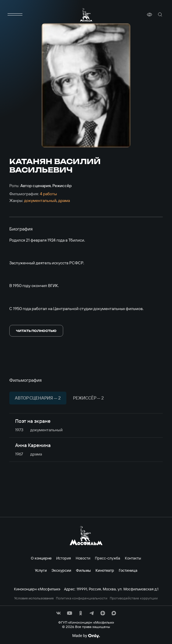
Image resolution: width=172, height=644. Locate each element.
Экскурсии (61, 570)
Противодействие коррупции (134, 598)
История (64, 558)
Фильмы (83, 570)
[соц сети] (58, 613)
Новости (83, 558)
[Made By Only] (86, 636)
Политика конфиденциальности (82, 598)
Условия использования (34, 598)
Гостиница (128, 570)
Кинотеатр (105, 570)
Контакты (133, 558)
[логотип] (86, 15)
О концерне (41, 558)
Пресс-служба (108, 558)
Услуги (41, 570)
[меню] (15, 15)
